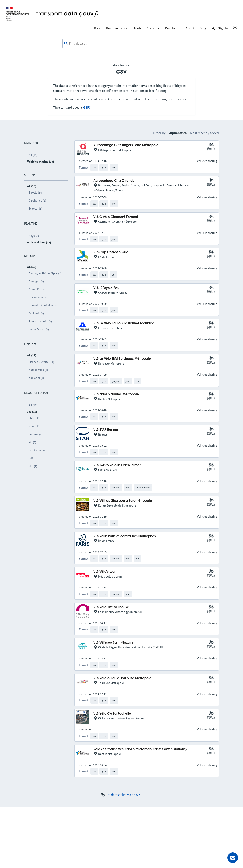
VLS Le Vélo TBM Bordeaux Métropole (122, 359)
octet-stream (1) (39, 450)
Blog (203, 28)
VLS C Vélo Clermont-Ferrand (116, 217)
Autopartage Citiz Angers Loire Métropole (126, 145)
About (190, 28)
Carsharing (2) (37, 201)
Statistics (153, 28)
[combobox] (121, 44)
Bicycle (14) (36, 193)
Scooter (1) (35, 209)
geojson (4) (36, 434)
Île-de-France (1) (39, 329)
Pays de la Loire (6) (40, 321)
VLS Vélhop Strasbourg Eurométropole (123, 501)
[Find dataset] (121, 44)
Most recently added (204, 133)
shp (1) (33, 466)
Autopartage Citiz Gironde (114, 181)
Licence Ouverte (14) (41, 362)
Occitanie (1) (36, 313)
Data (97, 28)
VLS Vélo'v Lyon (105, 572)
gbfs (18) (34, 418)
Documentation (117, 28)
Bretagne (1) (36, 281)
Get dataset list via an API (123, 795)
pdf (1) (33, 458)
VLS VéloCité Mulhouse (111, 607)
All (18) (33, 155)
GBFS (87, 107)
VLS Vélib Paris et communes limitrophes (125, 536)
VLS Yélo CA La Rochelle (112, 714)
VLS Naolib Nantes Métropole (116, 394)
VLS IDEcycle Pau (106, 288)
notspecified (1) (38, 370)
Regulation (173, 28)
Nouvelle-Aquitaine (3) (43, 305)
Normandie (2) (38, 297)
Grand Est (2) (37, 289)
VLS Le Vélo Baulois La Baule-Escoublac (124, 323)
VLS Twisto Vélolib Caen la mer (117, 465)
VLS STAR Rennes (106, 430)
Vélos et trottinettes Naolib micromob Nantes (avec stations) (140, 749)
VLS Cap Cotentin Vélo (111, 252)
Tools (138, 28)
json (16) (34, 426)
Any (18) (34, 236)
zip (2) (32, 442)
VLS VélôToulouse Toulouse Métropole (122, 678)
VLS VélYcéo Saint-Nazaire (113, 643)
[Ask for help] (233, 858)
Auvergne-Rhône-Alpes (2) (45, 273)
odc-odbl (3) (36, 378)
